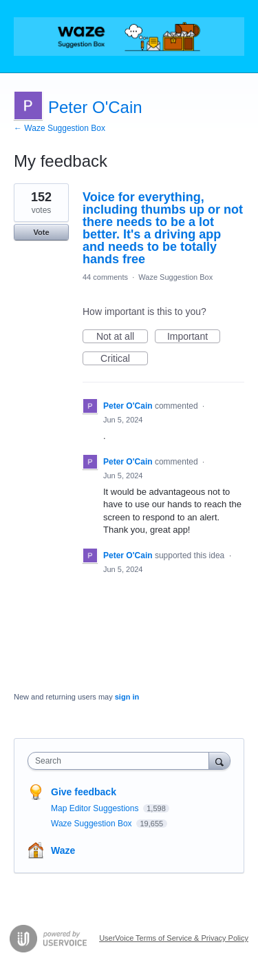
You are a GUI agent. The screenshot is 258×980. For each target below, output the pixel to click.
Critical (124, 359)
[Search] (219, 760)
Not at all (122, 337)
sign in (127, 697)
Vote (41, 232)
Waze (63, 850)
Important (194, 337)
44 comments (105, 277)
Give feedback (84, 792)
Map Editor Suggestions (96, 808)
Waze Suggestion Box (175, 277)
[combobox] (121, 761)
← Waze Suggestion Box (60, 128)
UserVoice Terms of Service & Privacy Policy (174, 938)
